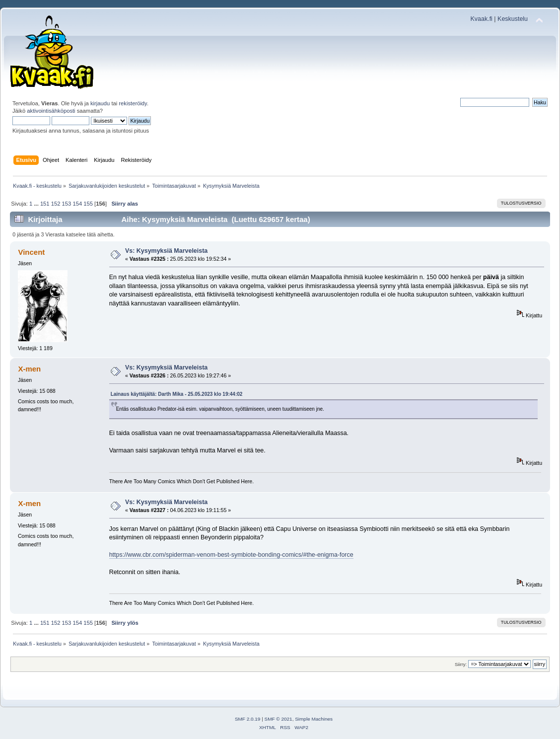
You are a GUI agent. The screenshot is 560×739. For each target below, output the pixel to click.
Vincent (31, 252)
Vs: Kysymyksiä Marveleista (166, 251)
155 (88, 204)
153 (67, 204)
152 (56, 204)
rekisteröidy (133, 103)
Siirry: (461, 664)
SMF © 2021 (279, 719)
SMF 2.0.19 (248, 719)
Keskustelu (513, 19)
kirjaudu (100, 103)
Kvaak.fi (482, 19)
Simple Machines (314, 719)
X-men (29, 369)
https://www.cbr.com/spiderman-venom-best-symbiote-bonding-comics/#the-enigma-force (231, 555)
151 (45, 204)
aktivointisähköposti (51, 111)
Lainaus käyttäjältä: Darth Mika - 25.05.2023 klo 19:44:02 (177, 394)
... (37, 204)
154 (77, 204)
